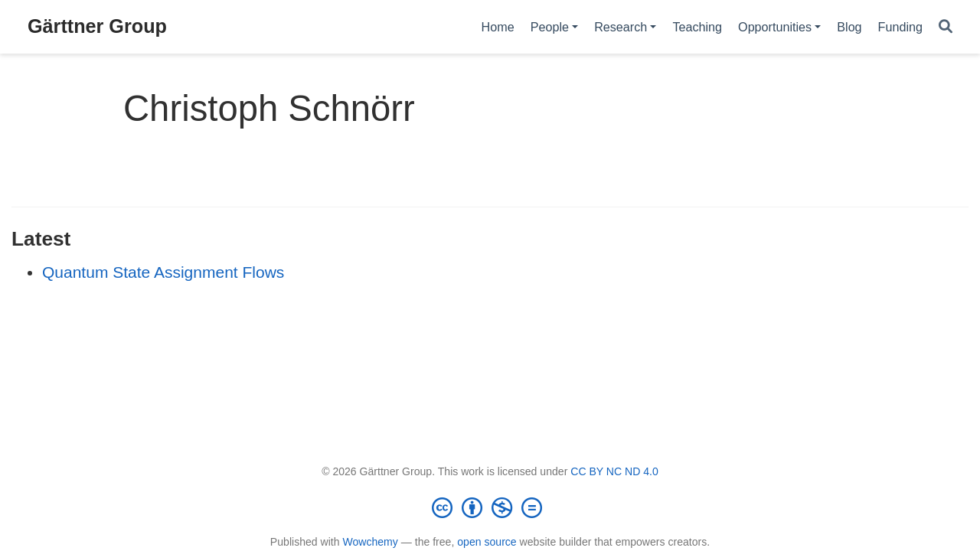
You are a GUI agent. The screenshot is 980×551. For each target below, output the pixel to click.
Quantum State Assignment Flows (163, 272)
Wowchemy (370, 542)
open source (487, 542)
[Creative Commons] (490, 507)
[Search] (946, 27)
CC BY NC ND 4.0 (614, 471)
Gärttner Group (97, 26)
